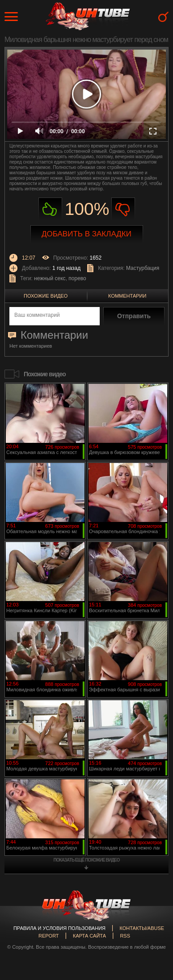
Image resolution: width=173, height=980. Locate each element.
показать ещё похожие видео (87, 860)
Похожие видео (46, 296)
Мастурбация (143, 268)
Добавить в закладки (86, 234)
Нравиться (50, 209)
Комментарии (127, 296)
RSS (125, 936)
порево (77, 278)
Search (163, 17)
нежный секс (50, 278)
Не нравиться (123, 209)
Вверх (153, 920)
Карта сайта (89, 936)
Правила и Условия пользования (59, 928)
